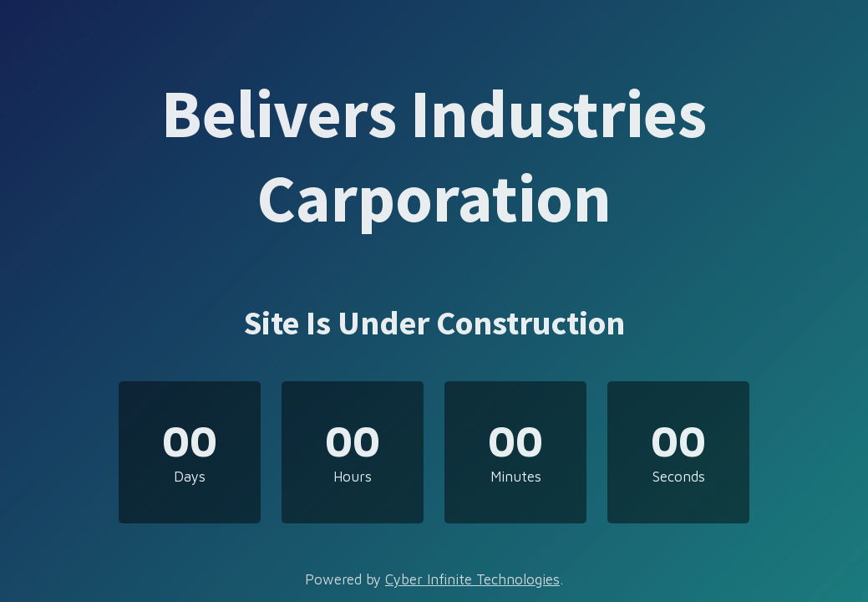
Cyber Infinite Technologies (472, 579)
